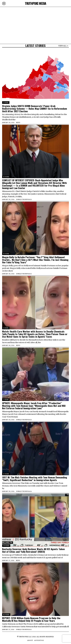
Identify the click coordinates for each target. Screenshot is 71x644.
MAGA (29, 199)
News (18, 123)
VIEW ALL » (63, 46)
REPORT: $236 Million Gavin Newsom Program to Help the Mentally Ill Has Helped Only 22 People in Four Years (31, 619)
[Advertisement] (35, 18)
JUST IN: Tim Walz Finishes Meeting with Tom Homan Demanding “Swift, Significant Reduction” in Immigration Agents (35, 479)
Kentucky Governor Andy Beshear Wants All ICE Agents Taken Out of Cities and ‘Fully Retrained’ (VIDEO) (33, 550)
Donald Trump (22, 199)
